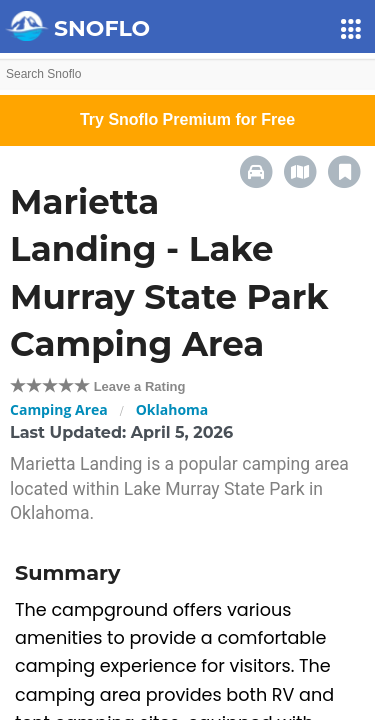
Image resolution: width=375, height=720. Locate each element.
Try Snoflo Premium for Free (187, 119)
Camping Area (59, 409)
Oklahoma (172, 409)
